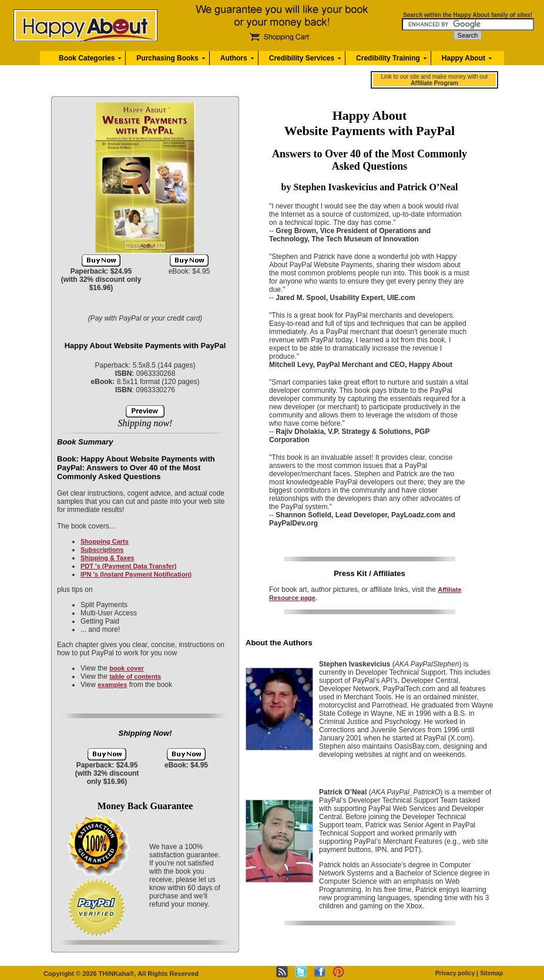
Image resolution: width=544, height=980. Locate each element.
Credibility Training (388, 58)
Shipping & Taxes (107, 558)
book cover (127, 668)
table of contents (135, 676)
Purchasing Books (167, 58)
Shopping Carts (105, 541)
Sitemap (491, 973)
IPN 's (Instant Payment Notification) (136, 574)
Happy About (464, 58)
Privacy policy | (457, 973)
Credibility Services (302, 58)
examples (112, 685)
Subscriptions (102, 550)
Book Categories (87, 58)
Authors (234, 58)
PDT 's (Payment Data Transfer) (128, 566)
